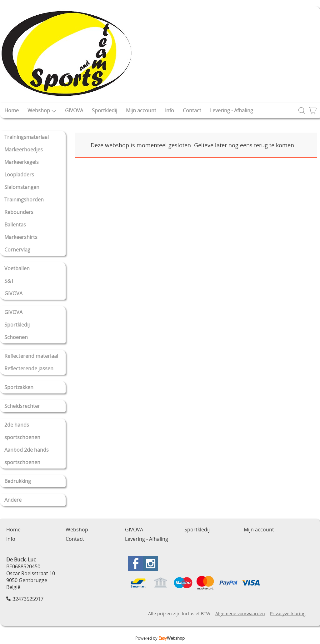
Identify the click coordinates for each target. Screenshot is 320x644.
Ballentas (15, 225)
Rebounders (19, 212)
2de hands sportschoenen (22, 431)
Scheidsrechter (22, 406)
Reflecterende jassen (29, 368)
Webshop (42, 110)
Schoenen (16, 337)
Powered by (160, 638)
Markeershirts (21, 237)
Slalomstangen (22, 187)
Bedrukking (18, 481)
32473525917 (28, 599)
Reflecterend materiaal (31, 356)
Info (170, 110)
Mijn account (141, 110)
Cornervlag (17, 250)
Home (12, 110)
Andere (13, 500)
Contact (192, 110)
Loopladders (19, 175)
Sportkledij (105, 110)
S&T (9, 281)
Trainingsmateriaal (27, 137)
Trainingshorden (24, 200)
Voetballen (17, 268)
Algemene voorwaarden (240, 614)
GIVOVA (74, 110)
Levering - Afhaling (232, 110)
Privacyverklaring (288, 614)
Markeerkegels (22, 162)
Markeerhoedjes (24, 150)
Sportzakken (19, 387)
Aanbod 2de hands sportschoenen (27, 456)
